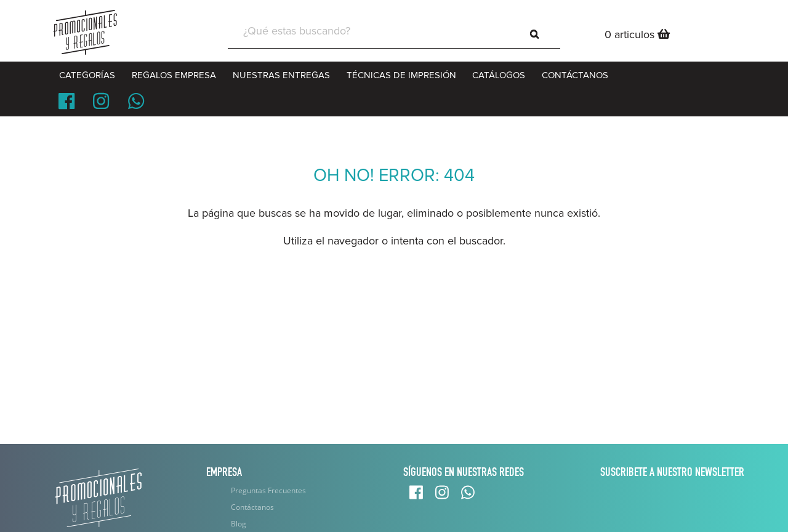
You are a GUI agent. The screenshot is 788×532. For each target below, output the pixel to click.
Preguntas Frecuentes (268, 490)
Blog (239, 524)
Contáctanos (252, 507)
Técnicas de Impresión (401, 75)
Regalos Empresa (174, 75)
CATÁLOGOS (499, 75)
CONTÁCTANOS (575, 75)
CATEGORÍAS (87, 75)
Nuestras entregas (281, 75)
